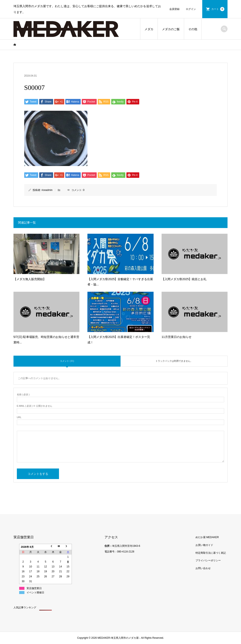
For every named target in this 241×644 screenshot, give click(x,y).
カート (218, 9)
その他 (193, 29)
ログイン (191, 9)
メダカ (149, 29)
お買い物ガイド (204, 545)
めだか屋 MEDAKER (207, 537)
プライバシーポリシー (208, 560)
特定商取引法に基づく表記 (211, 553)
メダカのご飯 (171, 29)
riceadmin (47, 190)
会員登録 (174, 9)
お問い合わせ (203, 568)
